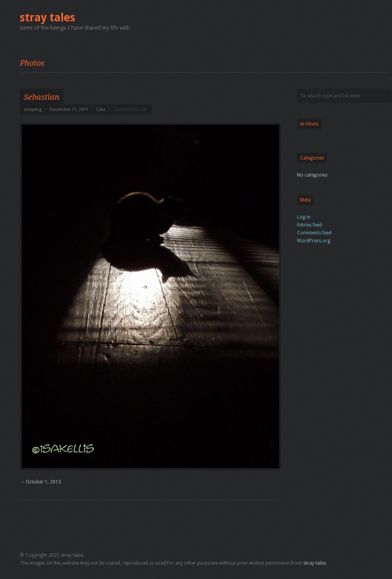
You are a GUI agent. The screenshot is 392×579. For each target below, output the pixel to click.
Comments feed (314, 233)
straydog (33, 110)
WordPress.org (314, 241)
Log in (304, 217)
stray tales (48, 18)
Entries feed (309, 225)
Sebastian (42, 97)
